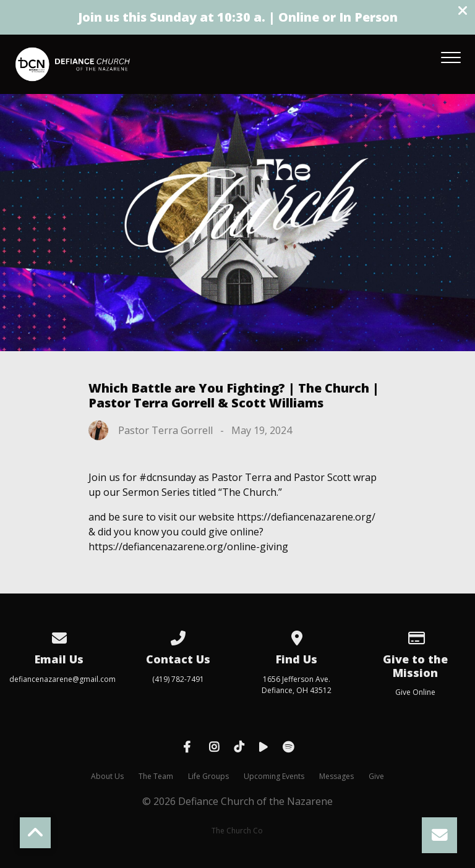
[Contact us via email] (59, 636)
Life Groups (208, 776)
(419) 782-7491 (178, 679)
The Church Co (237, 831)
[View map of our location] (297, 636)
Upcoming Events (274, 776)
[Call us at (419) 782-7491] (178, 636)
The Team (156, 776)
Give (376, 776)
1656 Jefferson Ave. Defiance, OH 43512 (297, 685)
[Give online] (416, 636)
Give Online (415, 692)
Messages (336, 776)
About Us (107, 776)
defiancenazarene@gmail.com (62, 679)
